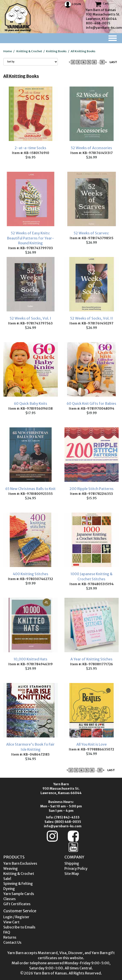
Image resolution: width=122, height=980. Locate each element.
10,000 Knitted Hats (30, 659)
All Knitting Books (83, 51)
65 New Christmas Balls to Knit (30, 489)
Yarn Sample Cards (19, 894)
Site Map (72, 874)
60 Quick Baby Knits (31, 403)
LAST (113, 62)
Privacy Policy (76, 868)
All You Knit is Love (92, 744)
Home (8, 51)
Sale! (7, 879)
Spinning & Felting (18, 884)
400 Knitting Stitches (30, 574)
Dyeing (9, 889)
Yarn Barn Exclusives (20, 863)
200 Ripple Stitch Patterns (92, 489)
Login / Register (16, 917)
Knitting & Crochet (29, 51)
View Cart (11, 922)
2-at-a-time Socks (30, 148)
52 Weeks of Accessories (91, 148)
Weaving (11, 868)
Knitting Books (56, 51)
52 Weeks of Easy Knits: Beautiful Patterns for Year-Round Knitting (30, 238)
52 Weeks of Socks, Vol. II (92, 318)
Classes (10, 899)
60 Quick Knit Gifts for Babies (91, 403)
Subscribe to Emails (19, 927)
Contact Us (12, 942)
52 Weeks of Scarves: (91, 233)
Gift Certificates (17, 904)
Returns (10, 937)
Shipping (72, 863)
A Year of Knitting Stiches (91, 659)
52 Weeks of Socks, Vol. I (30, 318)
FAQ (7, 932)
